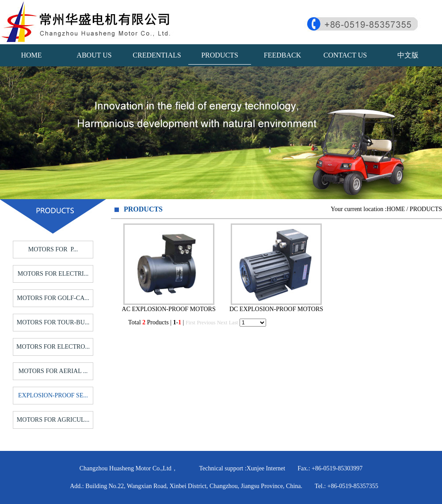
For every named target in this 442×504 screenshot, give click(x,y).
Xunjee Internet (266, 468)
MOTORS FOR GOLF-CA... (53, 298)
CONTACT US (345, 55)
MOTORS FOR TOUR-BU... (53, 322)
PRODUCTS (220, 55)
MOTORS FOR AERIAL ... (53, 371)
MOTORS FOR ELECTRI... (53, 274)
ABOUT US (94, 55)
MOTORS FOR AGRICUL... (53, 420)
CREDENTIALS (157, 55)
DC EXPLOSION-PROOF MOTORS (276, 309)
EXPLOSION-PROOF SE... (53, 395)
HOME (31, 55)
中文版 (408, 55)
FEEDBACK (282, 55)
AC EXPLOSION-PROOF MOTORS (169, 309)
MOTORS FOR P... (53, 249)
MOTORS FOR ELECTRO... (53, 347)
